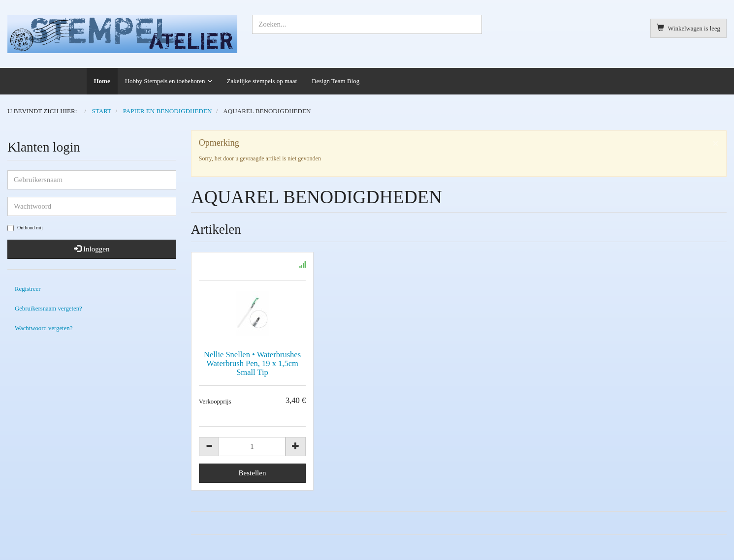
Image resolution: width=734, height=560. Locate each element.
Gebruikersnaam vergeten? (48, 309)
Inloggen (92, 249)
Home (102, 81)
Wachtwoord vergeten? (44, 328)
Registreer (28, 289)
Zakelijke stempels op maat (262, 81)
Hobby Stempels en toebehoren (165, 81)
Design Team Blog (335, 81)
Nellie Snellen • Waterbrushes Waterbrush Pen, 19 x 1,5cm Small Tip (252, 363)
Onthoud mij (25, 228)
